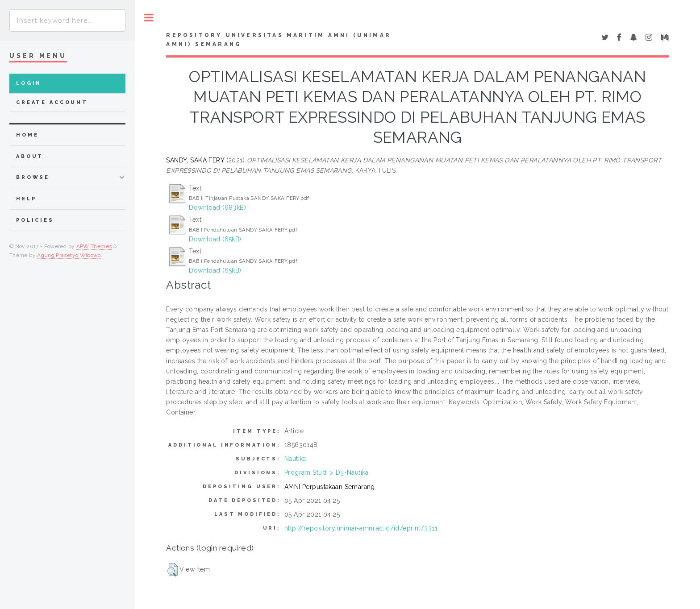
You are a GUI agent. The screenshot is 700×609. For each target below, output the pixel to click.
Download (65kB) (215, 239)
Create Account (52, 102)
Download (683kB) (217, 207)
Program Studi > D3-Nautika (327, 472)
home (27, 135)
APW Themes (94, 246)
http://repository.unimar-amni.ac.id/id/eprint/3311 (361, 528)
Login (29, 83)
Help (26, 199)
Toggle (149, 18)
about (30, 156)
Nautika (295, 459)
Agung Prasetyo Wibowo (69, 255)
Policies (35, 220)
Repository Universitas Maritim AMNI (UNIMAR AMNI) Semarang (279, 40)
